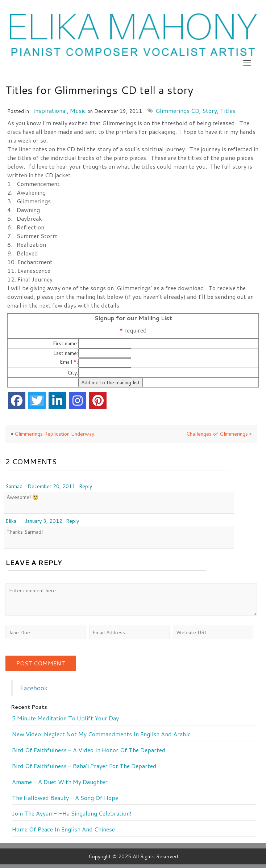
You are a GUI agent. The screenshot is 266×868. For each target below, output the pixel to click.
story (210, 111)
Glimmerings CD (177, 111)
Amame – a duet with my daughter (60, 782)
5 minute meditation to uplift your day (65, 718)
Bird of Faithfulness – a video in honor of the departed (89, 750)
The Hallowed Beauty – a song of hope (65, 798)
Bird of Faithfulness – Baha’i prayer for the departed (84, 766)
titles (228, 111)
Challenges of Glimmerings (217, 434)
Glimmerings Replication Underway (54, 434)
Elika (11, 521)
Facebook (34, 688)
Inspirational (50, 111)
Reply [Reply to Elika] (72, 521)
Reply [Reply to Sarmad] (86, 486)
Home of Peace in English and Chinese (63, 829)
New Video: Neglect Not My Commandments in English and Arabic (101, 734)
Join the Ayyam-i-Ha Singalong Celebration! (72, 813)
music (78, 111)
